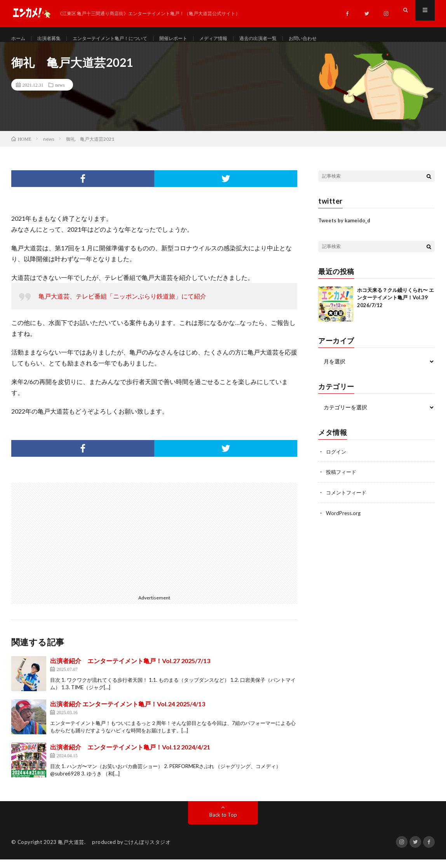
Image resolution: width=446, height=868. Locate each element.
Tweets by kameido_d (344, 229)
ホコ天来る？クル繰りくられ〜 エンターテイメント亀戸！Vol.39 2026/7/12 (395, 306)
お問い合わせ (339, 39)
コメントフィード (348, 500)
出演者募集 (53, 39)
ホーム (19, 39)
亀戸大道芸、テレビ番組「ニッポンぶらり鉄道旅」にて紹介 (122, 305)
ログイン (337, 460)
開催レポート (194, 39)
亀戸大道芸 (71, 851)
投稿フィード (342, 480)
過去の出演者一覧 (289, 39)
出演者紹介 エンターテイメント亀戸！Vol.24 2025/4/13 (128, 712)
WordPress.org (344, 520)
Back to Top (223, 823)
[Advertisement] (80, 546)
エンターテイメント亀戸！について (122, 39)
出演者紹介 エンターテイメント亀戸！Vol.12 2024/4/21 (130, 755)
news (60, 93)
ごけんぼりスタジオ (147, 851)
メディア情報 (239, 39)
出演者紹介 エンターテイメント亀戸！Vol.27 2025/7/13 (130, 669)
